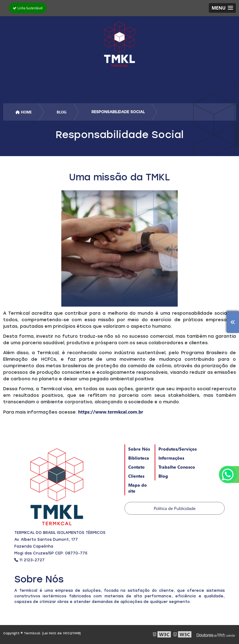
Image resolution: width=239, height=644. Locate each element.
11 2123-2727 (29, 560)
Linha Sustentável (28, 8)
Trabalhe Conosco (177, 467)
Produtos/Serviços (178, 449)
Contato (136, 467)
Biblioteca (139, 458)
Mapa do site (138, 488)
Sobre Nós (139, 449)
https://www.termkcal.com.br (111, 412)
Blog (163, 476)
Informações (171, 458)
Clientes (136, 476)
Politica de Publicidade (175, 508)
